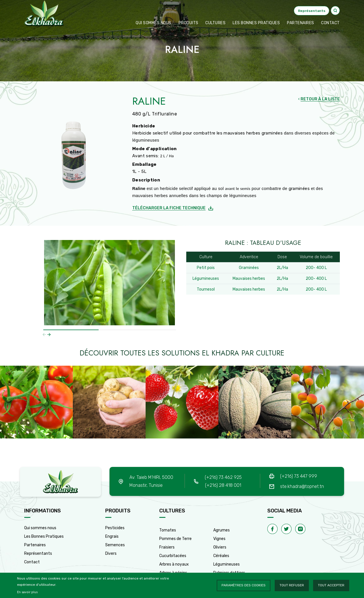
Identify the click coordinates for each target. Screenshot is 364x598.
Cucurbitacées (173, 556)
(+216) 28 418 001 (223, 485)
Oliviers (220, 547)
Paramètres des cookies (244, 585)
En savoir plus (27, 592)
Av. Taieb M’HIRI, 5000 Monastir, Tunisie (151, 481)
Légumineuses (227, 564)
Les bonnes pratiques (256, 23)
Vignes (219, 539)
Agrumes (222, 530)
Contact (32, 562)
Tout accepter (331, 585)
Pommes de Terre (175, 539)
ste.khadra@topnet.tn (302, 486)
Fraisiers (167, 547)
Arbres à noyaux (174, 564)
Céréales (221, 556)
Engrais (112, 536)
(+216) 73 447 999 (299, 476)
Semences (115, 545)
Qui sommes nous (154, 23)
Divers (111, 553)
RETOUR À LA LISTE (320, 99)
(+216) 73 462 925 (223, 477)
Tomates (168, 530)
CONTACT (330, 23)
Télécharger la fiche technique (169, 208)
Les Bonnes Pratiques (44, 536)
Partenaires (301, 23)
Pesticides (115, 528)
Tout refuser (292, 585)
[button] (49, 334)
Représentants (38, 553)
